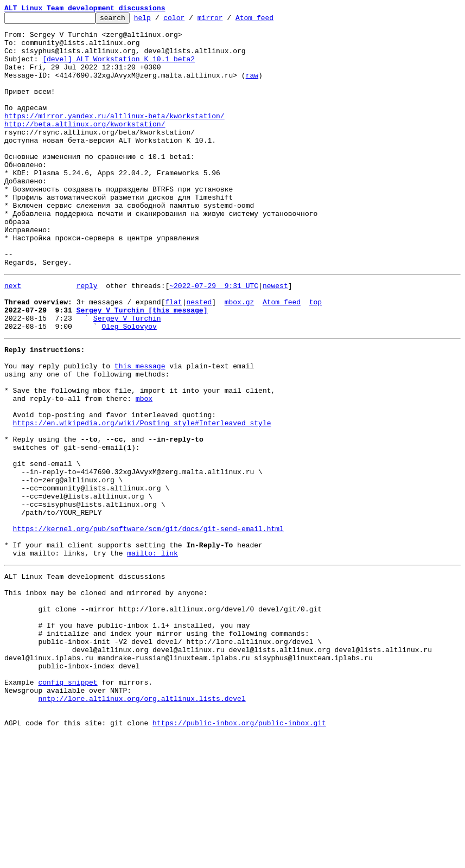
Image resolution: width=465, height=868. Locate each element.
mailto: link (152, 655)
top (316, 357)
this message (140, 431)
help (159, 21)
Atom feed (271, 21)
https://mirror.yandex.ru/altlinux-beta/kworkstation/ (114, 137)
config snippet (68, 807)
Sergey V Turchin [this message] (142, 367)
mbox (144, 470)
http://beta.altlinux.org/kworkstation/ (85, 146)
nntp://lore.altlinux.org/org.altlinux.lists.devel (142, 827)
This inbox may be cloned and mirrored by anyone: (106, 700)
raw (252, 88)
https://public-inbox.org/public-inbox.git (239, 856)
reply (87, 337)
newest (275, 337)
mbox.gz (240, 357)
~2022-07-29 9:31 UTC (214, 337)
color (191, 21)
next (13, 337)
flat (173, 357)
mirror (227, 21)
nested (199, 357)
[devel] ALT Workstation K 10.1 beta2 (119, 68)
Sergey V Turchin (127, 376)
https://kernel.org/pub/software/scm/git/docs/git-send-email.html (148, 626)
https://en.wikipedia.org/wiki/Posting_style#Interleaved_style (142, 499)
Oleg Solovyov (129, 386)
